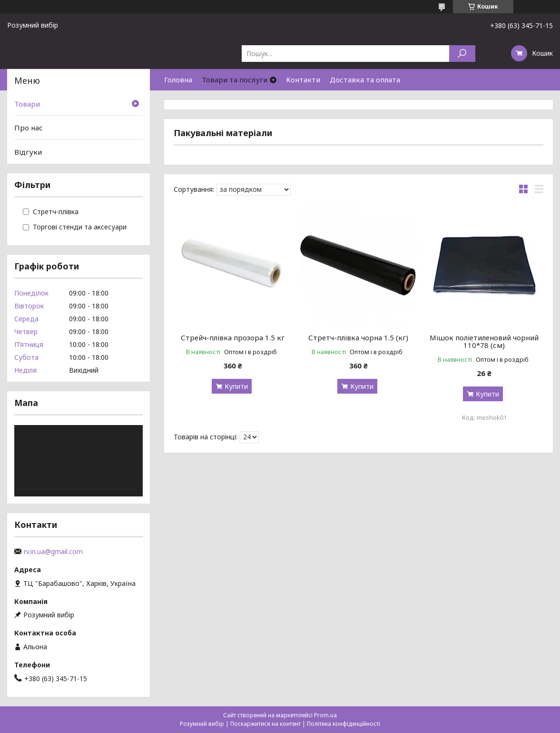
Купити (236, 386)
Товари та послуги (235, 79)
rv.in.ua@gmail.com (53, 552)
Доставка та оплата (365, 79)
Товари (27, 104)
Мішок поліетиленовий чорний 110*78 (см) (484, 341)
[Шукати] (462, 54)
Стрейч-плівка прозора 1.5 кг (233, 337)
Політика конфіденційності (344, 724)
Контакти (303, 79)
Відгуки (28, 152)
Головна (178, 79)
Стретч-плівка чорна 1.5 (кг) (358, 337)
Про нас (29, 128)
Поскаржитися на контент (265, 724)
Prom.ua (325, 715)
